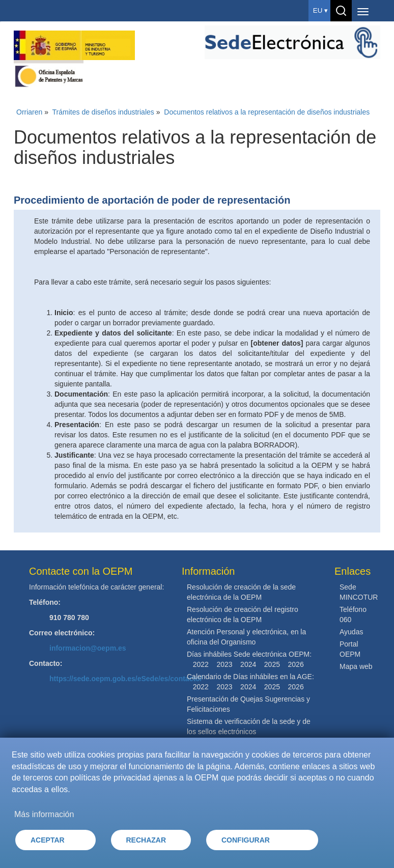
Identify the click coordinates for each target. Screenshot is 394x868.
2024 (248, 664)
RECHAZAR (146, 840)
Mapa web (356, 666)
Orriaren (29, 112)
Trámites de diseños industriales (103, 112)
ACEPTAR (48, 840)
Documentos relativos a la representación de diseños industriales (267, 112)
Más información (44, 814)
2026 (296, 664)
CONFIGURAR (246, 840)
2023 (224, 664)
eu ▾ (320, 10)
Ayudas (351, 632)
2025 (272, 664)
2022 (201, 664)
